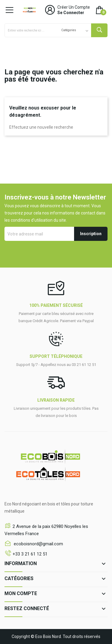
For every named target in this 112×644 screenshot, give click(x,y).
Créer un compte (74, 7)
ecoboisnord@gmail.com (38, 544)
